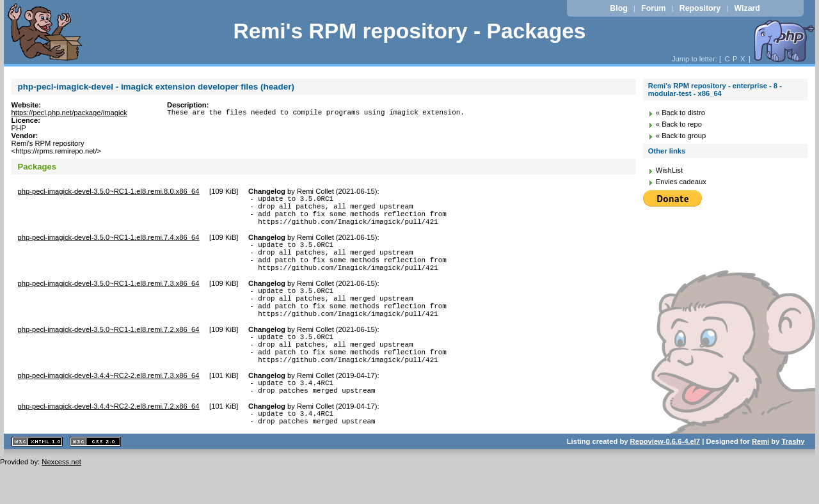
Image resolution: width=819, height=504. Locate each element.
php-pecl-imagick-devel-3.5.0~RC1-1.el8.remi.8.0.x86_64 (109, 191)
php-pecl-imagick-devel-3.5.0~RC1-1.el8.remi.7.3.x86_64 (109, 299)
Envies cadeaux (681, 182)
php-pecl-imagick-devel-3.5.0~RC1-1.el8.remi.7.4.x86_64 (109, 245)
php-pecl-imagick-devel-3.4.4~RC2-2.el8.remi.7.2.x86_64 (109, 441)
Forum (653, 8)
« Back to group (681, 136)
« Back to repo (679, 124)
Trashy (793, 480)
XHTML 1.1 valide (37, 480)
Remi (760, 480)
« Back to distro (680, 113)
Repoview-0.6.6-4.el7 (665, 480)
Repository (700, 8)
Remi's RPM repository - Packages (409, 31)
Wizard (747, 8)
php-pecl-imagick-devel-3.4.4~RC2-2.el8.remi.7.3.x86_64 (109, 406)
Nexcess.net (61, 500)
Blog (618, 8)
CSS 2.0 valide (95, 480)
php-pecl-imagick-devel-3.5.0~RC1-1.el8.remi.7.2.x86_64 (109, 352)
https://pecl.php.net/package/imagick (69, 113)
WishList (669, 170)
